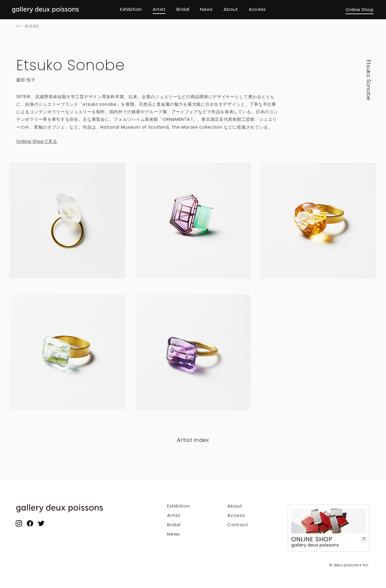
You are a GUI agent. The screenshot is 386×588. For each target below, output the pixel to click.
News (174, 534)
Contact (238, 525)
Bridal (174, 525)
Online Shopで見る (37, 141)
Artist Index (193, 440)
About (235, 506)
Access (236, 515)
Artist (174, 515)
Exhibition (179, 506)
